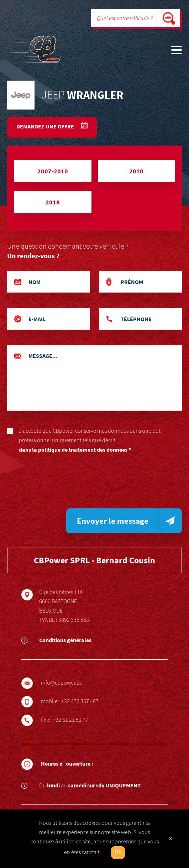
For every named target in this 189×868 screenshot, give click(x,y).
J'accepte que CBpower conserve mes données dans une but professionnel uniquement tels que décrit (94, 441)
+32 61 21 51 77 (73, 720)
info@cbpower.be (65, 683)
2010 (136, 171)
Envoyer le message (113, 521)
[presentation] (61, 484)
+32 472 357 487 (83, 701)
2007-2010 (53, 171)
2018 (53, 202)
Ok (118, 852)
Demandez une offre (46, 126)
